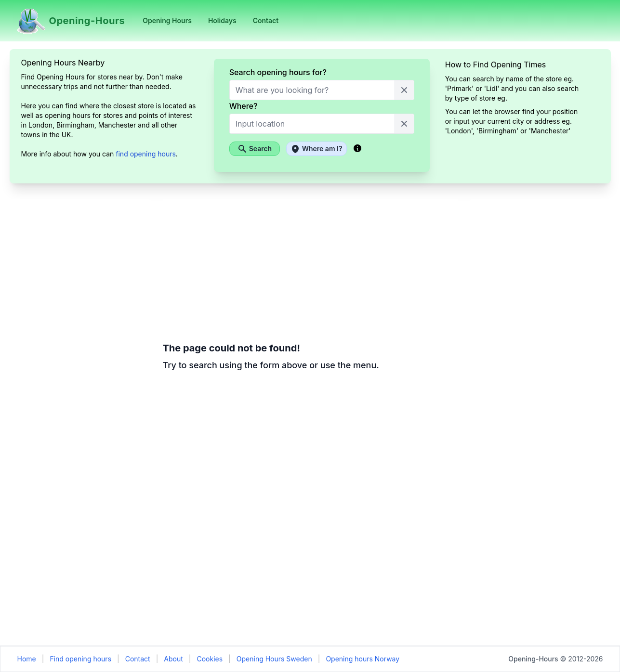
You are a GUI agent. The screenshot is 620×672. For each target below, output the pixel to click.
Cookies (210, 659)
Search (255, 149)
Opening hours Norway (363, 659)
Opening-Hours (533, 659)
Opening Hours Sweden (274, 659)
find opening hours (146, 154)
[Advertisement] (80, 343)
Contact (138, 659)
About (173, 659)
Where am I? (317, 149)
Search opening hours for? (278, 72)
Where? (244, 106)
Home (27, 659)
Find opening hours (80, 659)
